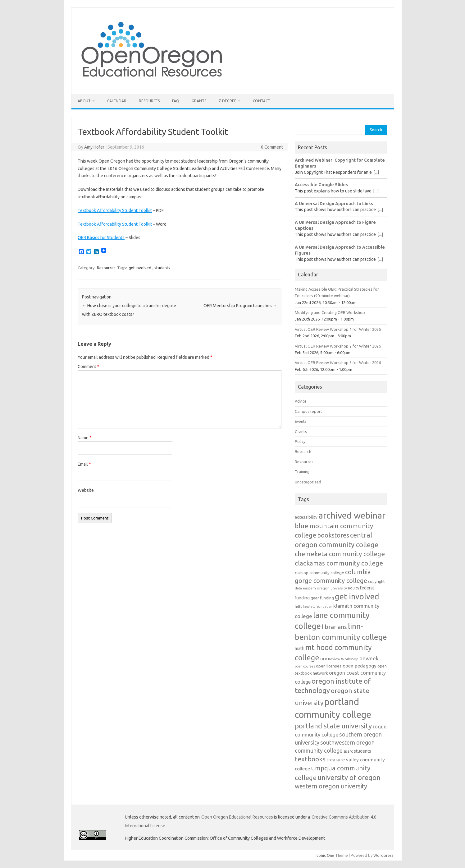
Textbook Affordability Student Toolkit (115, 210)
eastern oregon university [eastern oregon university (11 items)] (325, 588)
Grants (199, 101)
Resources (149, 101)
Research (303, 451)
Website (86, 490)
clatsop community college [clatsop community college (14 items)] (319, 573)
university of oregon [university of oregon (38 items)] (349, 777)
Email (84, 464)
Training (302, 472)
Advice (301, 401)
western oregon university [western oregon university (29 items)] (331, 786)
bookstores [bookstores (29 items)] (333, 535)
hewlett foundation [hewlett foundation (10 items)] (318, 607)
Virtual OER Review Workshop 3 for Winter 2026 (338, 362)
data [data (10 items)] (298, 588)
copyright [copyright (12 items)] (376, 582)
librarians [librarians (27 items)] (334, 627)
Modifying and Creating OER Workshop (330, 312)
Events (301, 421)
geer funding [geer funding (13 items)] (322, 598)
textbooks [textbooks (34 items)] (310, 759)
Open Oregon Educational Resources (237, 817)
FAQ (176, 101)
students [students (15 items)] (362, 751)
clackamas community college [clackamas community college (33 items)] (339, 563)
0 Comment (272, 147)
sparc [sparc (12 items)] (348, 751)
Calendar (117, 101)
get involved (140, 268)
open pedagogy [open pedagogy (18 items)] (360, 666)
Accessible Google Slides (321, 185)
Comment (89, 367)
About (84, 101)
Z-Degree (228, 101)
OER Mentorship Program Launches (240, 306)
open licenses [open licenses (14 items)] (329, 666)
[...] (376, 172)
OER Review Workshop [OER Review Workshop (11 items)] (339, 659)
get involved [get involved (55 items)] (357, 596)
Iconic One (325, 855)
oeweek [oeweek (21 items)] (369, 658)
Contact (262, 101)
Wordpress (383, 855)
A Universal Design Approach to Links (334, 204)
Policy (300, 441)
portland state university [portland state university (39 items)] (333, 726)
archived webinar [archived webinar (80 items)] (352, 515)
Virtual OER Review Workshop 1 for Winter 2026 (338, 329)
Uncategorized (308, 482)
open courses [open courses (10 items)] (305, 666)
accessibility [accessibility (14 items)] (306, 517)
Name (85, 438)
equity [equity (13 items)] (353, 588)
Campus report (308, 411)
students (162, 268)
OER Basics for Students (101, 238)
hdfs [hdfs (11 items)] (298, 606)
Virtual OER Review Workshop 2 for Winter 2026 (338, 346)
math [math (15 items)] (300, 649)
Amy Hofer (94, 147)
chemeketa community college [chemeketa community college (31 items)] (340, 554)
